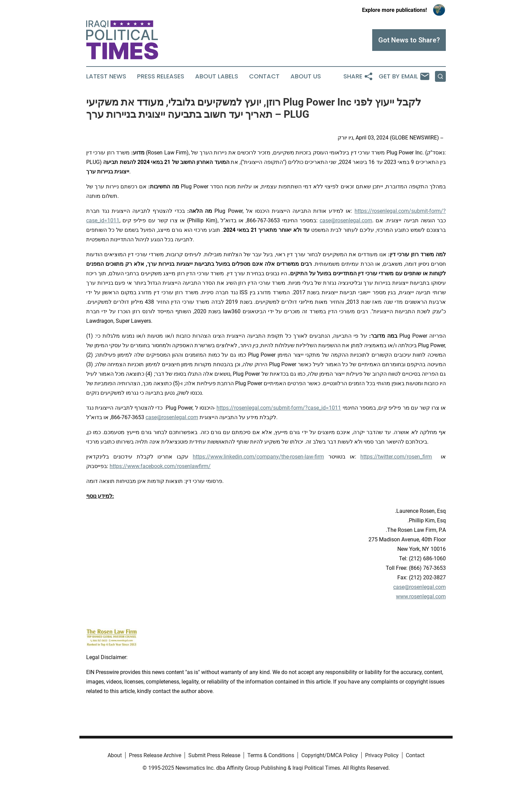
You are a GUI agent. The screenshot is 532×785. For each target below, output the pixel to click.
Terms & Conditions (271, 755)
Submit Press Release (214, 755)
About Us (306, 76)
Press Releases (161, 76)
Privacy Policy (382, 755)
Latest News (106, 76)
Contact (264, 76)
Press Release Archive (155, 755)
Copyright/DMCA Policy (330, 755)
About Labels (217, 76)
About (115, 755)
